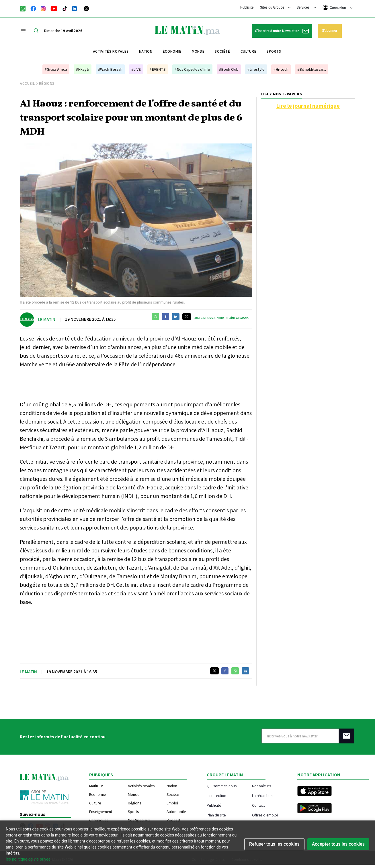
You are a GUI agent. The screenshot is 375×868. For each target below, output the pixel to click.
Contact (258, 805)
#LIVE (136, 69)
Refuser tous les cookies (274, 844)
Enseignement (101, 812)
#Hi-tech (281, 69)
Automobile (176, 812)
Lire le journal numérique (308, 106)
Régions (47, 83)
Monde (198, 51)
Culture (249, 51)
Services (306, 7)
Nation (146, 51)
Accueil (27, 83)
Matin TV (96, 786)
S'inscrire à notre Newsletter (282, 31)
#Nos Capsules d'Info (192, 69)
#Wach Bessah (110, 69)
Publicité (247, 7)
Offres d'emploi (265, 815)
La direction (216, 795)
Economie (97, 794)
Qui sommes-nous (222, 786)
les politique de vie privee (28, 859)
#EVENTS (158, 69)
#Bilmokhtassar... (312, 69)
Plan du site (216, 815)
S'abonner (330, 31)
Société (222, 51)
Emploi (172, 803)
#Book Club (229, 69)
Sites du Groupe (275, 7)
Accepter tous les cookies (338, 844)
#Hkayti (83, 69)
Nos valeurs (261, 786)
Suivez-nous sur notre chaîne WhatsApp (221, 318)
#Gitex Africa (56, 69)
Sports (274, 51)
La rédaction (262, 795)
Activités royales (111, 51)
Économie (172, 51)
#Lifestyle (256, 69)
